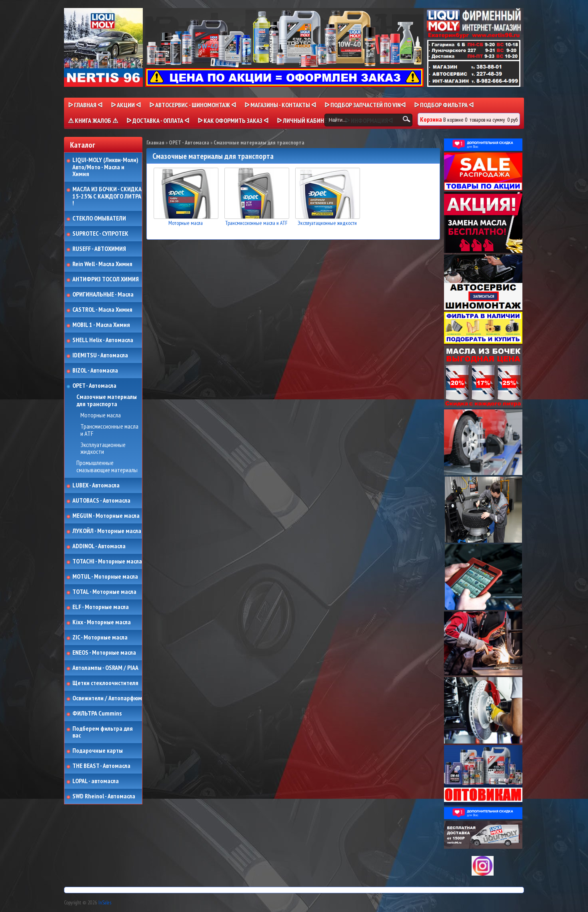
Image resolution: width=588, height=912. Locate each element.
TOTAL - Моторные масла (104, 592)
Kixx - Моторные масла (102, 622)
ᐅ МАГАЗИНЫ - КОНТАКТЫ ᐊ (280, 105)
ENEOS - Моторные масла (104, 653)
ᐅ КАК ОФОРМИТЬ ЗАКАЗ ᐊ (233, 120)
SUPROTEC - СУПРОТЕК (100, 234)
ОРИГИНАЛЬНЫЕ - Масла (103, 295)
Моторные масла (101, 415)
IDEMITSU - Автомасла (100, 355)
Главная (155, 142)
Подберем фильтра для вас (103, 732)
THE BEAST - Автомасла (101, 766)
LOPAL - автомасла (96, 781)
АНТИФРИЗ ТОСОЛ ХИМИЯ (106, 279)
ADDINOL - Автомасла (99, 546)
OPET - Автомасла (94, 386)
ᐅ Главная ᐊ (85, 105)
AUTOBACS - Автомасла (101, 501)
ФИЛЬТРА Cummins (97, 714)
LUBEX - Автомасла (96, 485)
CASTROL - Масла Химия (102, 310)
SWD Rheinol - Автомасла (104, 796)
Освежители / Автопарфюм (107, 698)
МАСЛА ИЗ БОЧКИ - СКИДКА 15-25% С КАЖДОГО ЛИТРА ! (107, 196)
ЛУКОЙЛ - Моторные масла (107, 531)
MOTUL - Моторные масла (105, 577)
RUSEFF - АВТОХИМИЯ (99, 249)
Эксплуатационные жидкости (103, 448)
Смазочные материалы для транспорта (107, 400)
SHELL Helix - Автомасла (103, 340)
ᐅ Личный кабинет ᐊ (307, 120)
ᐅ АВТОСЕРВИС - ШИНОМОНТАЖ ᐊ (193, 105)
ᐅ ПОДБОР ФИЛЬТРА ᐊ (444, 105)
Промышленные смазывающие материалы (107, 466)
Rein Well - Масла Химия (102, 264)
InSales (105, 903)
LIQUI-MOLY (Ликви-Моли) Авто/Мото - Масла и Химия (106, 167)
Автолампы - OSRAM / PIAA (105, 668)
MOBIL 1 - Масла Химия (101, 325)
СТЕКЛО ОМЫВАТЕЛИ (99, 218)
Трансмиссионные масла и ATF (109, 430)
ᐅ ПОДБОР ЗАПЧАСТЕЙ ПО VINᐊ (365, 105)
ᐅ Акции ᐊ (126, 105)
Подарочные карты (98, 751)
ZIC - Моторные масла (100, 637)
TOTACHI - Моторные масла (107, 561)
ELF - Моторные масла (101, 607)
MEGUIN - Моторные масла (106, 516)
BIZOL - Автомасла (95, 371)
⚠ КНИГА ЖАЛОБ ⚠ (93, 120)
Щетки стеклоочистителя (105, 683)
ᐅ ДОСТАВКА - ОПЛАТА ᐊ (158, 120)
